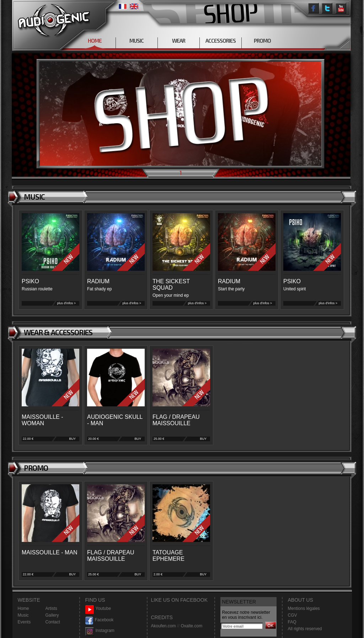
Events (24, 622)
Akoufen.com (164, 626)
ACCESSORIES (221, 41)
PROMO (262, 41)
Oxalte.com (191, 626)
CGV (293, 615)
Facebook (100, 620)
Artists (51, 608)
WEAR (179, 41)
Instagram (100, 631)
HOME (95, 41)
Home (23, 608)
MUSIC (136, 41)
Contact (53, 622)
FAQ (292, 622)
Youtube (98, 609)
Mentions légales (304, 608)
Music (23, 615)
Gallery (52, 615)
